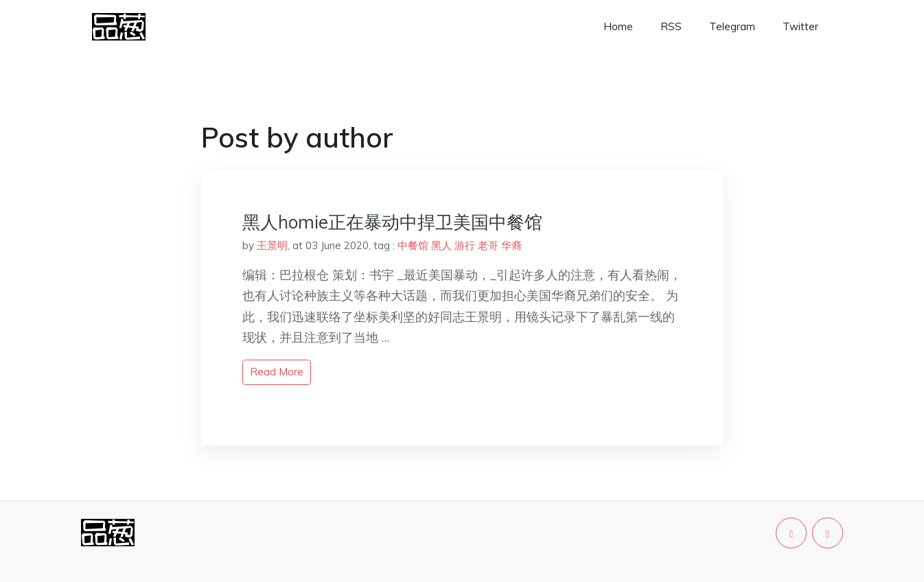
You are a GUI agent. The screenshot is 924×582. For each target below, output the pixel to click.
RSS (671, 26)
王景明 (272, 245)
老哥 (488, 245)
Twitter (800, 26)
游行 (465, 245)
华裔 (511, 245)
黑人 (441, 245)
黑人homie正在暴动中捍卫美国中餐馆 (392, 222)
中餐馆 (413, 245)
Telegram (732, 26)
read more (277, 372)
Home (618, 26)
